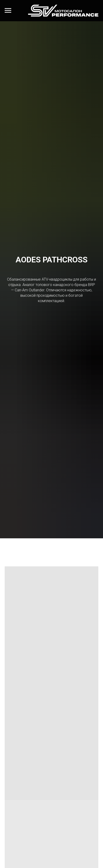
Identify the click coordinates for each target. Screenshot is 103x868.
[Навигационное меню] (8, 11)
